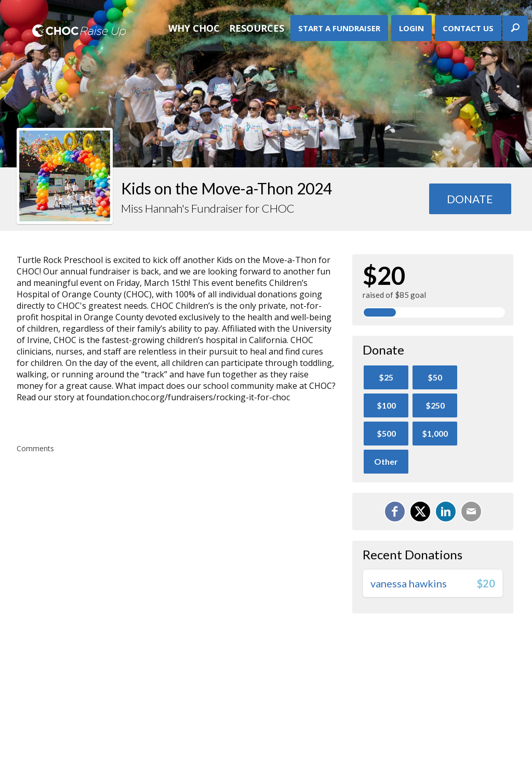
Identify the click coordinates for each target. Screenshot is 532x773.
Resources (257, 28)
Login (411, 28)
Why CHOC (194, 28)
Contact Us (468, 28)
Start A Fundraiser (339, 28)
